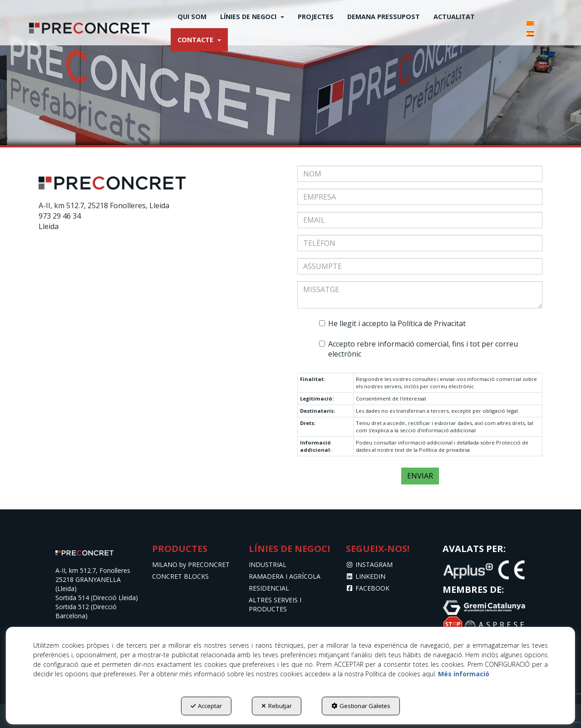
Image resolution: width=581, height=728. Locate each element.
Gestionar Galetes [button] (361, 706)
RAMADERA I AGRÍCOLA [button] (285, 576)
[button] (89, 28)
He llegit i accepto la (392, 323)
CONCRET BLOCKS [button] (180, 576)
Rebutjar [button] (277, 706)
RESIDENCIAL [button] (269, 588)
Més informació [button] (464, 674)
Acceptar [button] (206, 706)
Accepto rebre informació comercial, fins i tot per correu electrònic (419, 349)
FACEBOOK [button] (368, 588)
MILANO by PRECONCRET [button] (191, 564)
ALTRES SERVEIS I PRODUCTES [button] (275, 604)
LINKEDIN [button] (366, 576)
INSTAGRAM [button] (369, 564)
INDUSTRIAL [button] (268, 564)
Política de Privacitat (432, 323)
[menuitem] (192, 17)
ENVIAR (420, 476)
